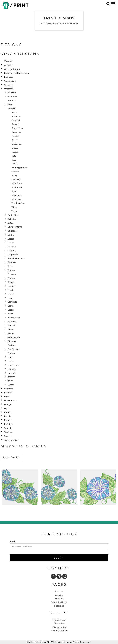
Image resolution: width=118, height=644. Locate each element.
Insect (11, 294)
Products (59, 591)
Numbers (12, 322)
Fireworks (16, 132)
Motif (10, 314)
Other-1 (15, 172)
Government (10, 400)
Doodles (12, 251)
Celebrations (10, 81)
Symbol (11, 373)
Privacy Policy (59, 627)
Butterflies (16, 116)
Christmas (13, 231)
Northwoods (14, 318)
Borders (12, 108)
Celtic (11, 223)
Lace (14, 160)
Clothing (8, 85)
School (8, 428)
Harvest (11, 286)
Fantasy (8, 393)
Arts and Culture (12, 69)
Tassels (11, 377)
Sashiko (12, 345)
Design (11, 243)
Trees (10, 381)
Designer (59, 595)
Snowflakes (17, 183)
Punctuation (14, 337)
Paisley (11, 326)
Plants (11, 333)
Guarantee (59, 623)
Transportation (11, 440)
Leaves (15, 164)
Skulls (11, 361)
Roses (14, 176)
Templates (59, 599)
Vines (14, 211)
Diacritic (12, 247)
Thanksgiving (18, 203)
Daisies (15, 124)
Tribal (14, 207)
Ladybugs (13, 302)
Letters (11, 310)
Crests (11, 239)
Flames (11, 270)
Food (7, 397)
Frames (11, 278)
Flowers (15, 136)
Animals (8, 65)
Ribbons (12, 341)
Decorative (9, 89)
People (8, 416)
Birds (10, 104)
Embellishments (16, 259)
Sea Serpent (13, 349)
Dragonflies (17, 128)
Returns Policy (59, 620)
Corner (11, 235)
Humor (8, 408)
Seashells (16, 180)
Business (9, 77)
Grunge (8, 404)
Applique (12, 97)
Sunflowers (17, 199)
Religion (8, 424)
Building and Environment (17, 73)
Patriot (7, 412)
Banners (12, 101)
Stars (14, 191)
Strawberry (17, 195)
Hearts (15, 152)
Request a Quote (59, 602)
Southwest (17, 187)
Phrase (11, 330)
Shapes (11, 353)
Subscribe (59, 606)
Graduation (17, 144)
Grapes (15, 148)
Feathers (12, 262)
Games (15, 140)
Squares (12, 369)
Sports (7, 436)
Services (8, 432)
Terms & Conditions (59, 631)
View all (8, 61)
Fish (10, 266)
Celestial (16, 120)
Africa (14, 112)
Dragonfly (13, 255)
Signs (10, 357)
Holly (14, 156)
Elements (9, 389)
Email (12, 542)
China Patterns (15, 227)
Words (11, 385)
